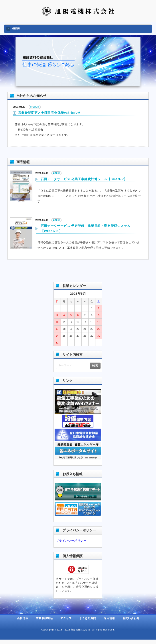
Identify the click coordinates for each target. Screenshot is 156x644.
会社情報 (23, 618)
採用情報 (109, 618)
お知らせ (35, 107)
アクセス (66, 618)
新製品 (56, 173)
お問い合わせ (131, 618)
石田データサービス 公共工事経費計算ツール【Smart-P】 (84, 179)
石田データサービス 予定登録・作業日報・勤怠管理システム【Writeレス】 (85, 228)
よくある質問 (88, 618)
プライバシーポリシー (71, 541)
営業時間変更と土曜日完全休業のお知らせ (49, 113)
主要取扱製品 (44, 618)
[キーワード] (72, 365)
